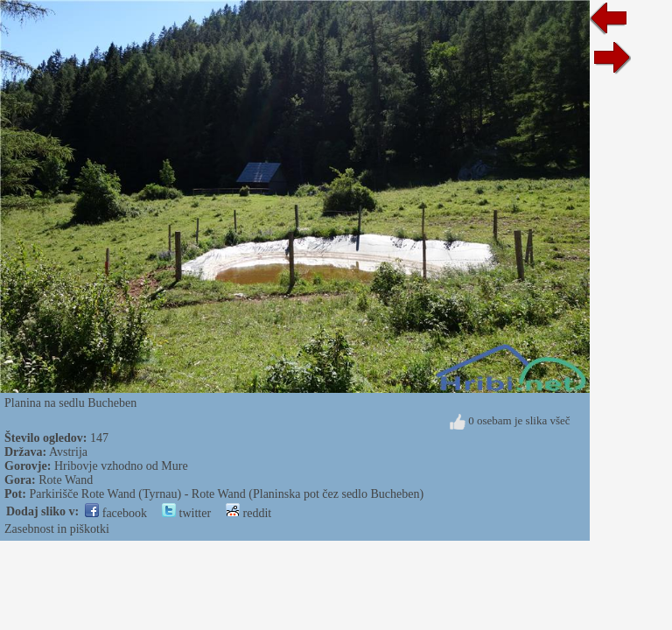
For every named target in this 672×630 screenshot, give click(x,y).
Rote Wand (66, 480)
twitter (186, 513)
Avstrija (68, 452)
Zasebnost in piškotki (57, 529)
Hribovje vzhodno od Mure (121, 466)
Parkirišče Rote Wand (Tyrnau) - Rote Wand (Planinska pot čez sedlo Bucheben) (226, 494)
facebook (116, 513)
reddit (248, 513)
